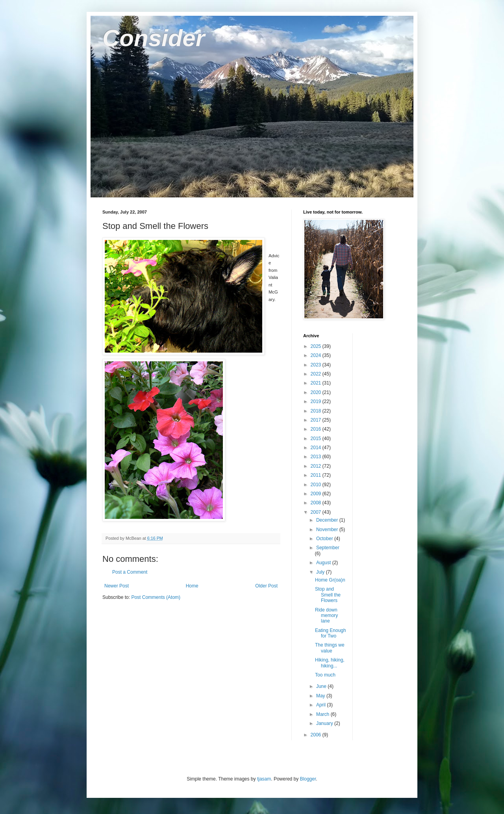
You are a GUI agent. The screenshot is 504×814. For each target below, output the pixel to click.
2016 (317, 429)
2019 (317, 401)
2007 (317, 512)
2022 (317, 374)
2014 (317, 448)
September (328, 548)
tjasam (264, 779)
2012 (317, 466)
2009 (317, 494)
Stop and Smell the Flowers (328, 595)
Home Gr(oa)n (330, 580)
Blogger (308, 779)
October (325, 539)
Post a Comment (130, 572)
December (328, 520)
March (323, 714)
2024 (317, 355)
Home (192, 586)
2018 (317, 411)
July (321, 572)
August (324, 563)
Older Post (266, 586)
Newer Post (117, 586)
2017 (317, 420)
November (328, 530)
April (321, 705)
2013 (317, 457)
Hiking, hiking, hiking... (330, 663)
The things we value (330, 648)
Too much (325, 675)
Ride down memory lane (326, 616)
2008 (317, 503)
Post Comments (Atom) (156, 597)
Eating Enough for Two (331, 633)
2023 (317, 365)
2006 (317, 735)
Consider (154, 38)
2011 (317, 475)
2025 (317, 346)
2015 (317, 439)
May (321, 696)
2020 (317, 392)
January (325, 723)
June (322, 686)
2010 (317, 485)
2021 (317, 383)
